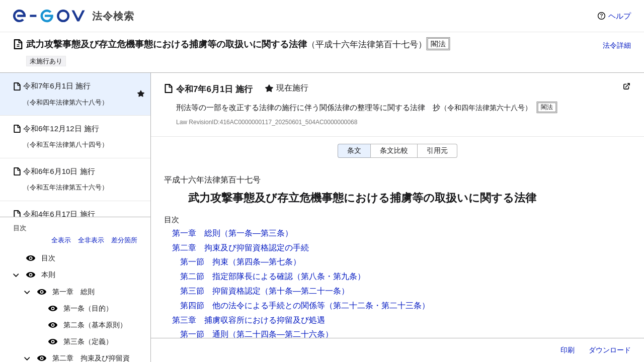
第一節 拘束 (204, 262)
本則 (48, 275)
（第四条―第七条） (265, 262)
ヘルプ (620, 16)
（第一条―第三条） (257, 233)
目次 (48, 258)
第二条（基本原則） (95, 325)
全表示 (61, 240)
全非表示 (91, 240)
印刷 (568, 350)
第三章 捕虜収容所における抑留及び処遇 (249, 320)
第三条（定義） (88, 341)
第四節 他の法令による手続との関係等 (253, 305)
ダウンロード (610, 350)
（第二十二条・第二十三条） (377, 305)
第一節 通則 (204, 334)
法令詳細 (617, 45)
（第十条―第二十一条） (305, 291)
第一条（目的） (88, 308)
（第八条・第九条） (329, 276)
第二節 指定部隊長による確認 (236, 276)
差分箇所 (124, 240)
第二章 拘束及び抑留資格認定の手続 (240, 248)
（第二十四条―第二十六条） (281, 334)
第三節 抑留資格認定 (220, 291)
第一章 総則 (73, 292)
